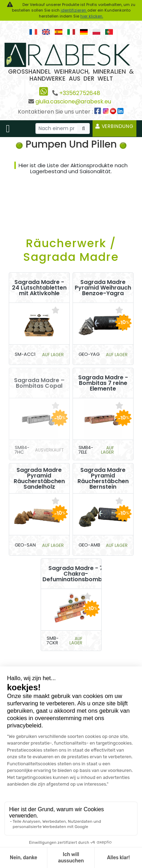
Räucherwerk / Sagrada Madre (71, 250)
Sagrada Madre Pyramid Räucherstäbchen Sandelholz (39, 479)
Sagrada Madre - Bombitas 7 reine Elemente (103, 383)
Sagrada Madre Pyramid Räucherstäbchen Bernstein (103, 479)
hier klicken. (92, 16)
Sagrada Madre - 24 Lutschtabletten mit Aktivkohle (39, 288)
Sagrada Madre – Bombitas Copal (39, 383)
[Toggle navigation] (8, 129)
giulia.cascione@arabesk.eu (73, 101)
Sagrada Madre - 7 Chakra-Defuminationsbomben (76, 574)
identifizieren (74, 10)
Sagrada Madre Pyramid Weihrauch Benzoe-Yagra (103, 288)
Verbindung (114, 126)
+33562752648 (80, 93)
